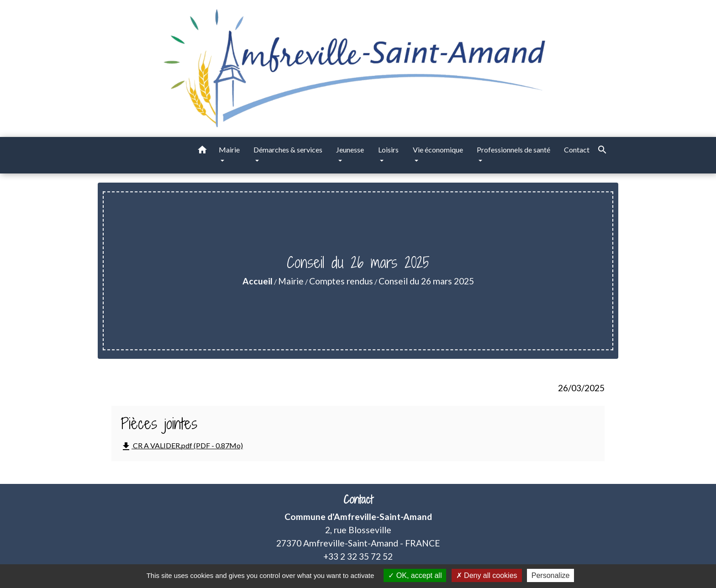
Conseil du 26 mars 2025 (426, 281)
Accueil (258, 281)
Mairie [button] (229, 150)
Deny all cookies (487, 575)
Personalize (551, 575)
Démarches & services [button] (288, 150)
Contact (358, 500)
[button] (202, 151)
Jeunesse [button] (350, 150)
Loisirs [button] (388, 150)
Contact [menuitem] (577, 150)
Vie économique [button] (438, 150)
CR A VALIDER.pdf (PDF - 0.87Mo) (182, 446)
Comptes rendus (341, 281)
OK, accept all (415, 575)
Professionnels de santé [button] (513, 150)
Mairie (291, 281)
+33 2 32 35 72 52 (358, 556)
